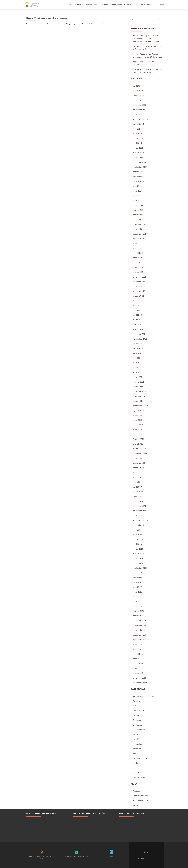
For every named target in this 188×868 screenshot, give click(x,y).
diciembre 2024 (140, 162)
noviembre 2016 (140, 625)
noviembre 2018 (140, 511)
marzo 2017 (138, 606)
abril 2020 (137, 429)
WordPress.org (139, 805)
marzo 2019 (138, 492)
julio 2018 (137, 530)
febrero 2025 (139, 153)
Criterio (136, 715)
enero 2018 (138, 558)
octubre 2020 (139, 401)
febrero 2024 (139, 210)
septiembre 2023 (140, 234)
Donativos (159, 5)
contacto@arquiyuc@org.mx (77, 856)
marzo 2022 (138, 320)
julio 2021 (137, 358)
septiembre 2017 (140, 577)
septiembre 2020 (140, 406)
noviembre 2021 (140, 339)
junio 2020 (138, 420)
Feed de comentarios (142, 800)
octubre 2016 (139, 630)
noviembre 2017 (140, 568)
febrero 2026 (139, 95)
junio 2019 (138, 477)
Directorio (104, 5)
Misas (135, 753)
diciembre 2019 (140, 449)
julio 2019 (137, 472)
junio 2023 (138, 248)
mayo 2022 (138, 310)
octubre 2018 (139, 515)
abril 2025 (137, 143)
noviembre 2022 (140, 281)
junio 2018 (138, 534)
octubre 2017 (139, 573)
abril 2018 (137, 544)
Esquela (136, 734)
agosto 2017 (138, 582)
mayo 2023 (138, 253)
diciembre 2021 (140, 334)
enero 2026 (138, 100)
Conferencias (139, 710)
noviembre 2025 (140, 110)
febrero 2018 (139, 554)
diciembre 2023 (140, 219)
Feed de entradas (140, 796)
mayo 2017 (138, 597)
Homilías (137, 739)
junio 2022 (138, 305)
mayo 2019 (138, 482)
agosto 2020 (138, 410)
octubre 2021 (139, 344)
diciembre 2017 (140, 563)
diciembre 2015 (140, 678)
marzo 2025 (138, 148)
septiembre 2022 (140, 291)
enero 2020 (138, 444)
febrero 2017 (139, 611)
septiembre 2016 (140, 635)
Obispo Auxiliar (140, 768)
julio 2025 (137, 129)
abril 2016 (137, 659)
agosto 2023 (138, 239)
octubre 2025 (139, 114)
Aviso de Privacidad (144, 5)
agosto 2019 (138, 468)
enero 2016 (138, 673)
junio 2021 (138, 363)
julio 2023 (137, 243)
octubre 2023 (139, 229)
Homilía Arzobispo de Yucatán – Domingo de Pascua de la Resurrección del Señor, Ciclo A (147, 38)
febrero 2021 (139, 382)
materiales (137, 744)
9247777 (111, 856)
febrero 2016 (139, 668)
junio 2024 (138, 191)
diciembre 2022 (140, 277)
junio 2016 (138, 649)
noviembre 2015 (140, 682)
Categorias (129, 5)
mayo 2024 (138, 196)
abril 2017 (137, 601)
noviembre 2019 (140, 453)
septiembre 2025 (140, 119)
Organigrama (116, 5)
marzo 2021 (138, 377)
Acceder (136, 791)
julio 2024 (137, 186)
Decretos (137, 720)
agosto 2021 (138, 353)
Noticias (136, 763)
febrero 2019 (139, 496)
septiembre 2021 (140, 348)
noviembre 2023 (140, 224)
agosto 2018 (138, 525)
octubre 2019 (139, 458)
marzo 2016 (138, 663)
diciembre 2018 (140, 506)
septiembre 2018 (140, 520)
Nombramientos (140, 758)
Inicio (70, 5)
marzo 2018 (138, 549)
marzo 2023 (138, 262)
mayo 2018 (138, 539)
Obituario (137, 772)
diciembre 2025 (140, 105)
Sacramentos (92, 5)
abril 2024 (137, 200)
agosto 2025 (138, 124)
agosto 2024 (138, 181)
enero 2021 (138, 387)
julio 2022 (137, 301)
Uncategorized (139, 777)
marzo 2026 (138, 91)
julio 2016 (137, 644)
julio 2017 (137, 587)
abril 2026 (137, 86)
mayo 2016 (138, 654)
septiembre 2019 (140, 463)
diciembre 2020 (140, 391)
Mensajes (137, 749)
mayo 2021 (138, 367)
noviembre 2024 (140, 167)
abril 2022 (137, 315)
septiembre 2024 (140, 176)
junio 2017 (138, 592)
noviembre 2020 (140, 396)
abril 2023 (137, 258)
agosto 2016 (138, 640)
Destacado (138, 725)
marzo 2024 (138, 205)
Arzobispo (79, 5)
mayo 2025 (138, 138)
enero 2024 (138, 215)
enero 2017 (138, 616)
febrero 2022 (139, 324)
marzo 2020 (138, 434)
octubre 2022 (139, 286)
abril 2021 (137, 372)
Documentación (140, 729)
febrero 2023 (139, 267)
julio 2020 (137, 415)
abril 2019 (137, 487)
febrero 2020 (139, 439)
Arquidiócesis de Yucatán (144, 696)
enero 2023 (138, 272)
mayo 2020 (138, 425)
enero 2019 (138, 501)
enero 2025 (138, 157)
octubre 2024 (139, 172)
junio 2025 (138, 133)
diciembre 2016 (140, 620)
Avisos (136, 706)
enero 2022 (138, 329)
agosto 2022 (138, 296)
